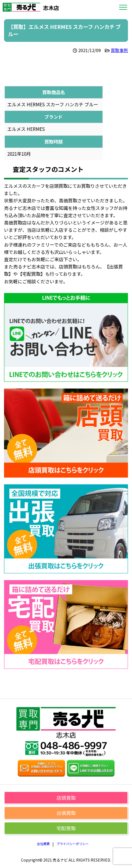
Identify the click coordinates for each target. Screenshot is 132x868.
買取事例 (119, 50)
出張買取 (66, 813)
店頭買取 (66, 798)
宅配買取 (66, 828)
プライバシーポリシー (73, 844)
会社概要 (43, 844)
